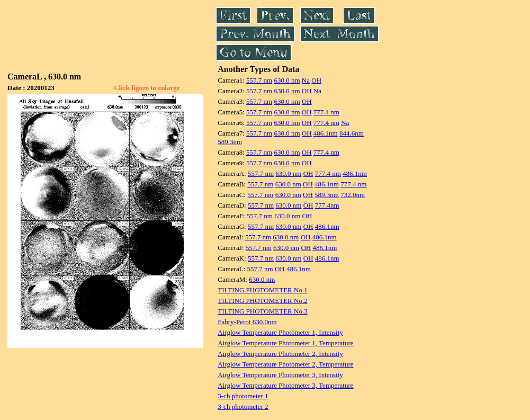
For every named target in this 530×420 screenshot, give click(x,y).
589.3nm (230, 142)
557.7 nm (259, 80)
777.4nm (327, 205)
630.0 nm (287, 80)
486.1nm (326, 133)
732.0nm (353, 195)
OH (316, 80)
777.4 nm (326, 112)
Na (306, 80)
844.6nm (352, 133)
